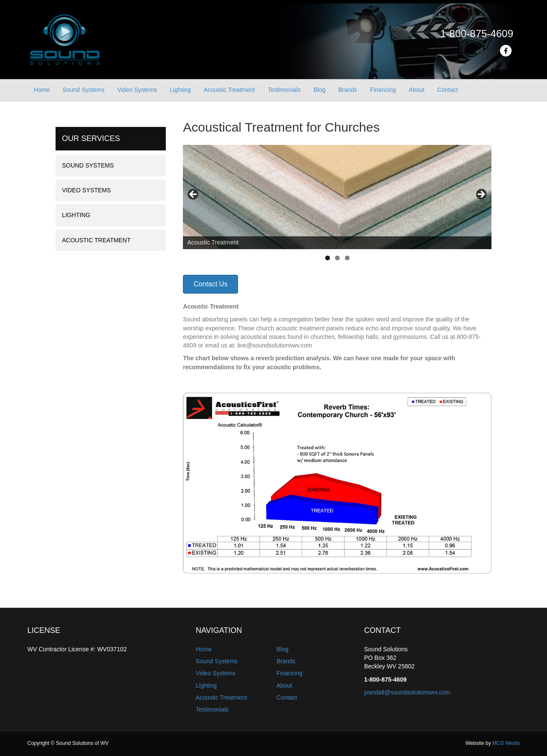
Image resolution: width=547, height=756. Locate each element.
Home (42, 90)
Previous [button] (194, 195)
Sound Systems (83, 90)
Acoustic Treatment (229, 90)
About (417, 90)
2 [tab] (337, 258)
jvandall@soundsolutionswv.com (407, 692)
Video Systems (137, 90)
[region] (337, 197)
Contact (447, 90)
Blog (319, 90)
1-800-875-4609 (477, 34)
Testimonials (284, 90)
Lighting (181, 90)
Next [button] (481, 195)
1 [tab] (328, 258)
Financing (383, 90)
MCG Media (506, 743)
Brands (347, 90)
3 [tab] (347, 258)
